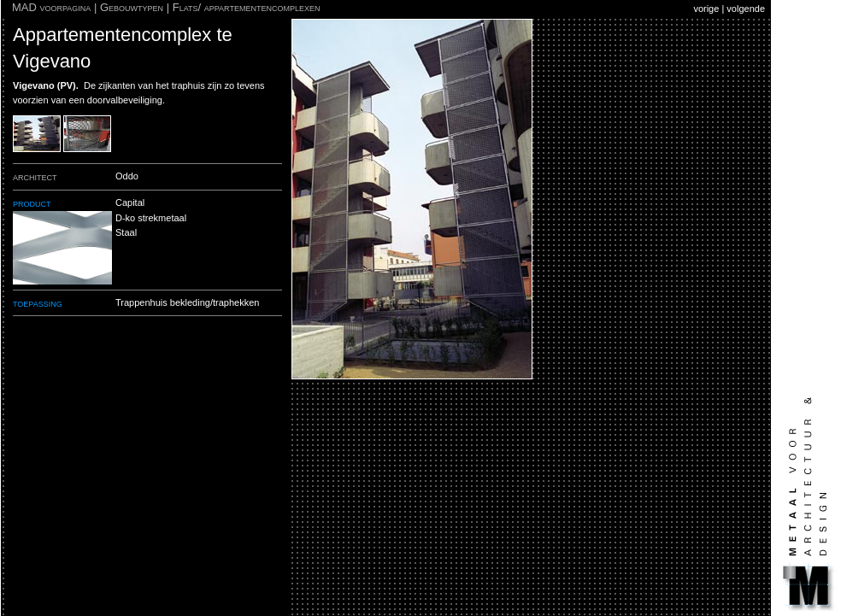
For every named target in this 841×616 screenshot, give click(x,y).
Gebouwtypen (132, 7)
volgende (746, 9)
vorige (706, 9)
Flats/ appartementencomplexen (247, 7)
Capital (130, 202)
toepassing (38, 303)
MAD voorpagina (51, 7)
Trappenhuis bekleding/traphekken (187, 302)
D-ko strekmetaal (151, 218)
